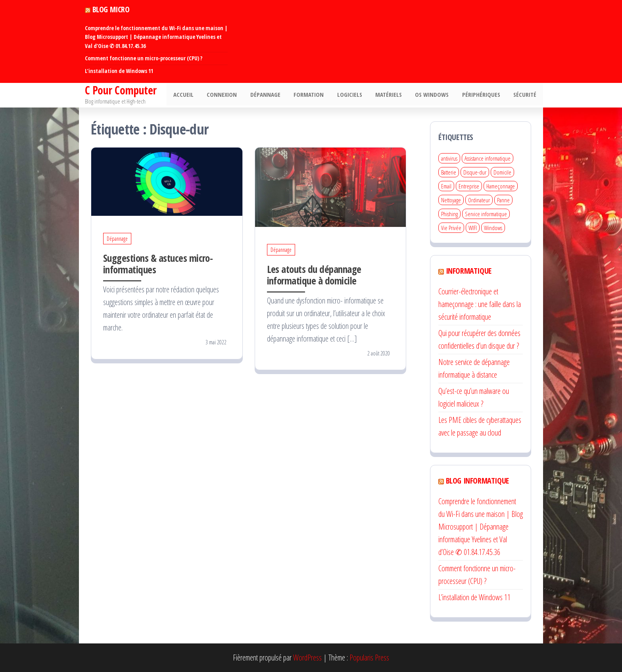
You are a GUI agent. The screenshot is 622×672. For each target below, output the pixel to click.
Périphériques (483, 95)
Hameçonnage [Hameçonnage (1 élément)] (501, 186)
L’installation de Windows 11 (119, 71)
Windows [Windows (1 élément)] (493, 228)
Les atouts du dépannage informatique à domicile (314, 275)
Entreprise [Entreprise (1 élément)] (469, 186)
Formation (316, 95)
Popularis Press (369, 658)
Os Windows (435, 95)
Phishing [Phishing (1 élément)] (449, 214)
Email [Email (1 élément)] (446, 186)
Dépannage (274, 95)
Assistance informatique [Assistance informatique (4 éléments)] (488, 158)
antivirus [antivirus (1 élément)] (449, 158)
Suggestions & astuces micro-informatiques (158, 264)
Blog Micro (111, 9)
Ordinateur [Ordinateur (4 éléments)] (479, 200)
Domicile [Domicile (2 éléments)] (502, 172)
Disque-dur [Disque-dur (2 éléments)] (475, 172)
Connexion (232, 95)
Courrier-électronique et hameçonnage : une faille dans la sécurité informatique (480, 304)
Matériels (393, 95)
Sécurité (526, 95)
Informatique (469, 271)
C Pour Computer (121, 90)
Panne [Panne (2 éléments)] (503, 200)
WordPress (307, 658)
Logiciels (356, 95)
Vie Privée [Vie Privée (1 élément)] (451, 228)
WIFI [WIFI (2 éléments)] (473, 228)
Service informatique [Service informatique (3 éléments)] (486, 214)
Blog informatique (477, 481)
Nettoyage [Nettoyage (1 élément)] (451, 200)
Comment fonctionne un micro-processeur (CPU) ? (144, 58)
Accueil (195, 95)
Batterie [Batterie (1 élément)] (449, 172)
